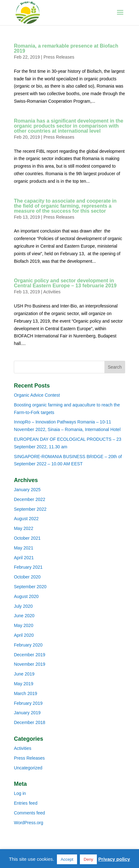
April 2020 (24, 635)
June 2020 (24, 616)
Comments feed (29, 813)
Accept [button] (67, 859)
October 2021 (27, 538)
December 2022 (30, 499)
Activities (52, 292)
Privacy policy (114, 859)
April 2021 (24, 558)
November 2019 (30, 664)
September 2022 (30, 509)
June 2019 (24, 674)
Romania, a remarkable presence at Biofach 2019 (66, 48)
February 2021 (28, 567)
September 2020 (30, 587)
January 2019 (27, 713)
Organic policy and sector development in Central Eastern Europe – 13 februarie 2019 (65, 283)
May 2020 (23, 625)
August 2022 (26, 519)
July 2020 (23, 606)
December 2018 (30, 722)
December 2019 (30, 655)
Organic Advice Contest (37, 395)
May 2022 (23, 528)
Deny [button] (88, 859)
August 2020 (26, 596)
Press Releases (59, 57)
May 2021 (23, 548)
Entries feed (26, 803)
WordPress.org (28, 823)
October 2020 (27, 577)
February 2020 (28, 645)
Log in (20, 793)
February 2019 (28, 703)
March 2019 (25, 693)
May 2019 (23, 684)
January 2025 (27, 490)
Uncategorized (28, 768)
